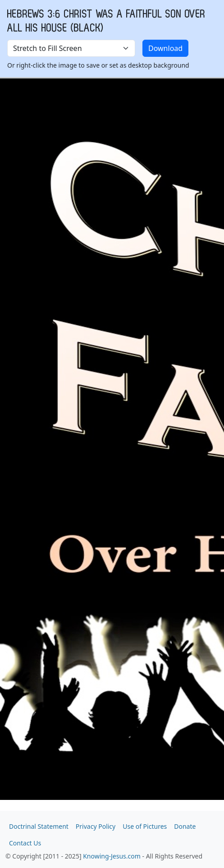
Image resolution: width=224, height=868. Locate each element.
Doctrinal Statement (39, 826)
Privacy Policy (96, 826)
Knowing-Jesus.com (112, 856)
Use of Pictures (145, 826)
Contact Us (25, 843)
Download (165, 48)
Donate (185, 826)
